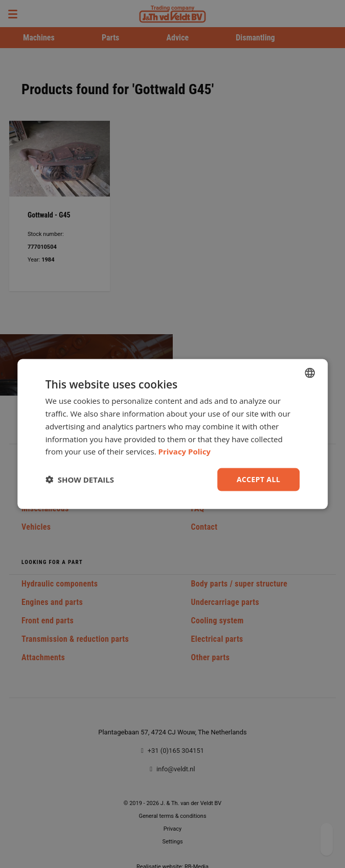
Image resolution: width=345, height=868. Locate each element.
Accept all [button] (258, 479)
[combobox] (310, 373)
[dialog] (173, 434)
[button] (80, 480)
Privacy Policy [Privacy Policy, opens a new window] (185, 451)
